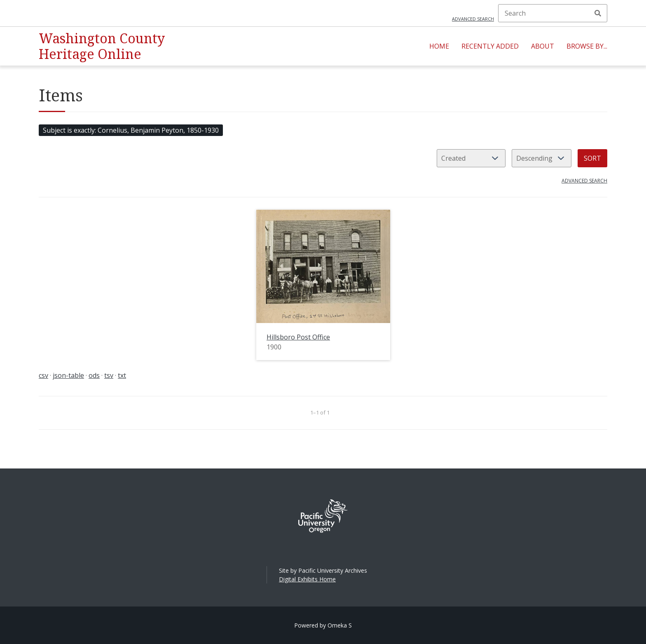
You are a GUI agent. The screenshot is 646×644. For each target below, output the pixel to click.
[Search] (553, 13)
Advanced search (473, 19)
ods (94, 375)
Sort (592, 158)
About (543, 46)
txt (122, 375)
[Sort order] (542, 158)
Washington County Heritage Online (102, 46)
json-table (68, 375)
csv (43, 375)
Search (598, 13)
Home (439, 46)
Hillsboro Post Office (298, 337)
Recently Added (490, 46)
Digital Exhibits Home (307, 579)
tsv (109, 375)
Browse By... (587, 46)
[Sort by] (471, 158)
